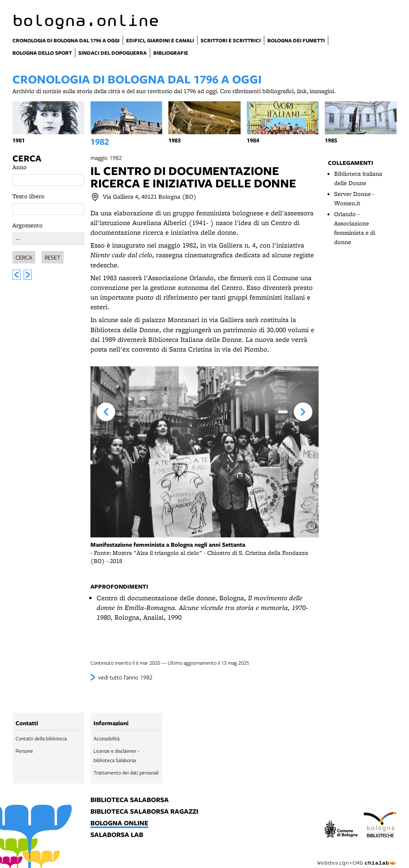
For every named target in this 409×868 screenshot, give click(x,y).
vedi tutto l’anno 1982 (125, 677)
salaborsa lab (117, 835)
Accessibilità (107, 738)
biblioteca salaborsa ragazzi (144, 812)
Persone (24, 751)
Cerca (27, 158)
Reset (53, 256)
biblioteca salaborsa (130, 800)
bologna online (119, 823)
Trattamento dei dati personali (126, 773)
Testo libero (29, 196)
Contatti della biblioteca (41, 738)
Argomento (28, 225)
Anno (20, 167)
